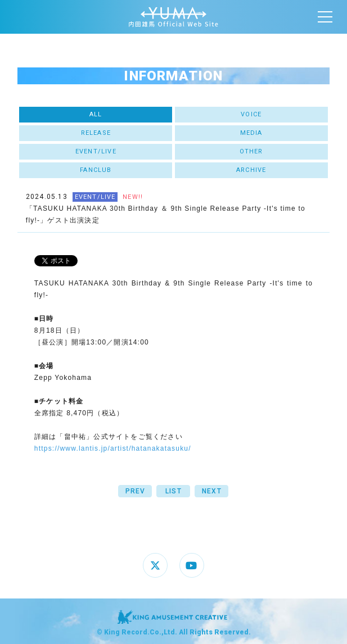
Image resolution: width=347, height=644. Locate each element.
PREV (136, 491)
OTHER (251, 151)
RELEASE (96, 133)
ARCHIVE (251, 170)
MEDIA (251, 133)
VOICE (251, 114)
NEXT (212, 491)
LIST (173, 491)
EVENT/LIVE (96, 151)
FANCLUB (96, 170)
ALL (96, 114)
